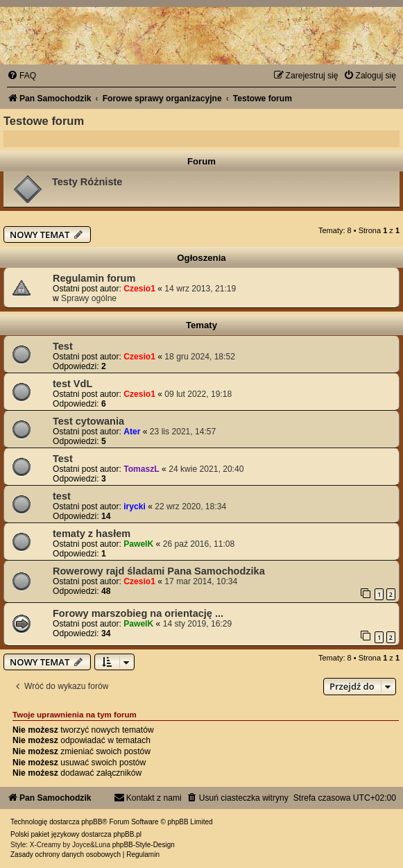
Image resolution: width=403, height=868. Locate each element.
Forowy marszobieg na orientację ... (138, 613)
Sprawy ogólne (89, 298)
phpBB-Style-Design (144, 845)
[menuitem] (22, 76)
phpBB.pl (127, 834)
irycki (135, 507)
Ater (132, 432)
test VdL (72, 384)
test (62, 496)
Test (63, 346)
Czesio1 (139, 289)
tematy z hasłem (92, 534)
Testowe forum (44, 121)
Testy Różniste (87, 182)
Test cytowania (88, 421)
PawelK (138, 544)
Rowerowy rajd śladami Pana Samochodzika (159, 571)
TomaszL (142, 469)
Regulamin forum (94, 278)
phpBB (92, 822)
